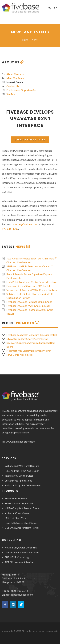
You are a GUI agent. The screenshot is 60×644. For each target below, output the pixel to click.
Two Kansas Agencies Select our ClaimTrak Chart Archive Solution (32, 260)
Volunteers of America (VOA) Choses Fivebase (32, 290)
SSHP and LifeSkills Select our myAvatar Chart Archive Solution (30, 268)
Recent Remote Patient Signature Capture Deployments (29, 276)
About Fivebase (15, 74)
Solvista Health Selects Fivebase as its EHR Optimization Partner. (30, 296)
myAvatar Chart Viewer (17, 513)
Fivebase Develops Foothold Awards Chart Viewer (30, 312)
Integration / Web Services (19, 476)
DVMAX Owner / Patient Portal (22, 528)
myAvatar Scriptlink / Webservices (23, 485)
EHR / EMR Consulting (17, 557)
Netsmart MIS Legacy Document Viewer (29, 351)
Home (25, 40)
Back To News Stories (30, 140)
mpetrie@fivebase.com (25, 224)
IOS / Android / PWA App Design (22, 471)
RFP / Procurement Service (19, 562)
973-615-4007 (10, 229)
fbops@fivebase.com (21, 595)
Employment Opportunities (21, 90)
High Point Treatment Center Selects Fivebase (32, 282)
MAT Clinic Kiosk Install (20, 355)
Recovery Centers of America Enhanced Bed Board (30, 345)
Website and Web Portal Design (22, 466)
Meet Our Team (15, 78)
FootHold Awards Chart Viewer (21, 523)
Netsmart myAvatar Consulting (21, 548)
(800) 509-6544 (19, 591)
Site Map (11, 94)
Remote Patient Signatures (19, 503)
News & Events (15, 82)
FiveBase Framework (16, 498)
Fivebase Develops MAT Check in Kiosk (28, 306)
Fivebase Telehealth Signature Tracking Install (32, 335)
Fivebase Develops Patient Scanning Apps (29, 302)
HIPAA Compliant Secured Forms (22, 508)
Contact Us (13, 86)
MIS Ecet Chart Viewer (17, 518)
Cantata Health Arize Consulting (22, 552)
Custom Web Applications (18, 481)
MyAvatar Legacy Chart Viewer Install (27, 339)
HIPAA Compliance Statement (19, 442)
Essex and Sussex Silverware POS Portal (28, 286)
